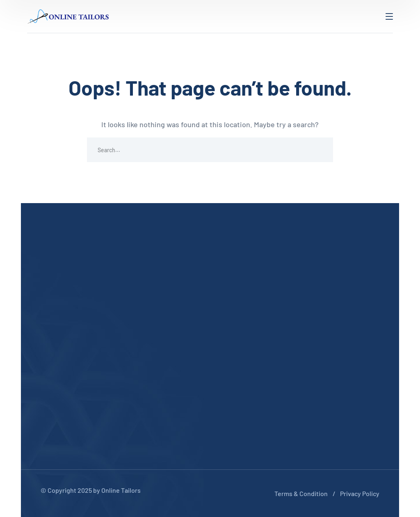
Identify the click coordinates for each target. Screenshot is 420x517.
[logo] (68, 16)
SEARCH (321, 150)
